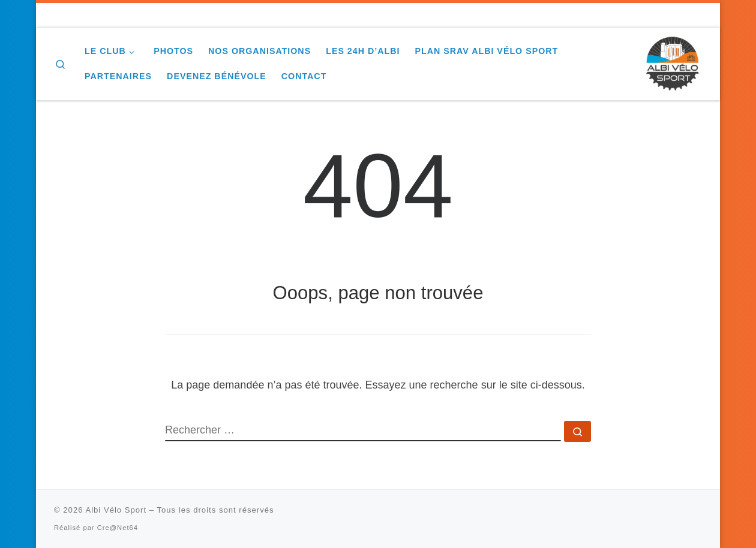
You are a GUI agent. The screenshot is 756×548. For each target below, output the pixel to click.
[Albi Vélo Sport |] (672, 62)
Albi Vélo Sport (116, 510)
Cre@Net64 (118, 528)
